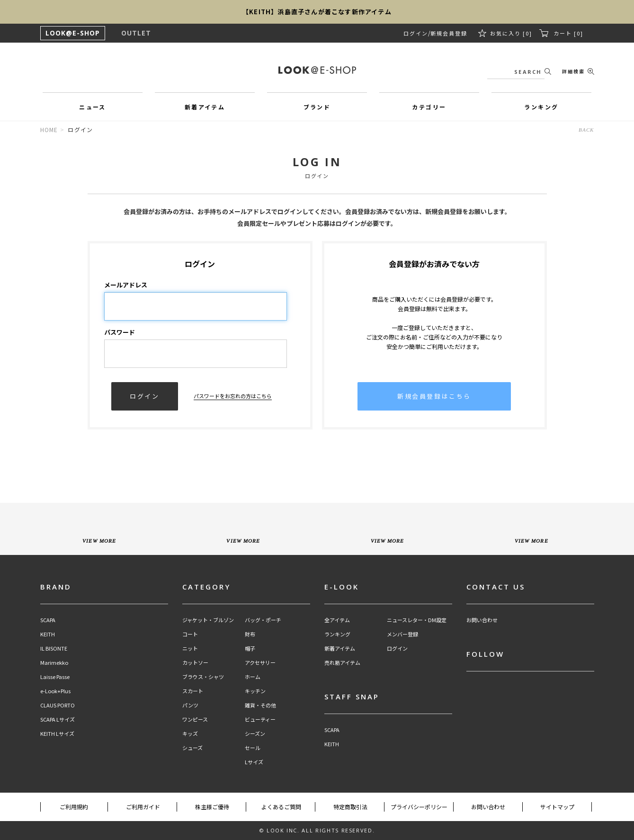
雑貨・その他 (260, 705)
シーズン (255, 734)
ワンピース (195, 719)
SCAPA (48, 620)
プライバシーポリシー (419, 807)
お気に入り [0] (511, 33)
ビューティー (260, 719)
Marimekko (54, 663)
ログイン (416, 33)
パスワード (120, 332)
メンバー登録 (402, 634)
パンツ (190, 705)
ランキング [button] (541, 107)
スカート (193, 691)
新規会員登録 (449, 33)
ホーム (253, 677)
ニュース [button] (93, 107)
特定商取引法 (350, 807)
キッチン (255, 691)
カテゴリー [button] (429, 107)
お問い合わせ (482, 620)
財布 (250, 634)
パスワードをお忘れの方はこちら (233, 396)
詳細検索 (573, 71)
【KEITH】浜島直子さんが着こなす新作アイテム (317, 12)
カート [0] (568, 33)
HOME (49, 130)
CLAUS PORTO (58, 705)
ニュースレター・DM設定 (417, 620)
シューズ (192, 748)
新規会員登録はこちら (434, 396)
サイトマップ (557, 807)
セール (253, 748)
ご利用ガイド (143, 807)
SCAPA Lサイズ (58, 719)
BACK (586, 130)
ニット (190, 648)
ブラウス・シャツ (203, 677)
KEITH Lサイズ (57, 734)
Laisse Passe (55, 677)
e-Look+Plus (55, 691)
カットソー (195, 663)
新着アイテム (340, 648)
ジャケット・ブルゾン (208, 620)
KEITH (48, 634)
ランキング (337, 634)
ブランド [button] (317, 107)
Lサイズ (254, 762)
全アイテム (337, 620)
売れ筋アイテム (342, 663)
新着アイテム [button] (205, 107)
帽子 (250, 648)
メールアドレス (126, 285)
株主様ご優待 (212, 807)
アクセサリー (260, 663)
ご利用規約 (74, 807)
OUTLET (136, 33)
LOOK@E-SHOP (73, 33)
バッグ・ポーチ (263, 620)
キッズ (190, 734)
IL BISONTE (54, 648)
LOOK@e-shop (317, 70)
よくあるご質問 (281, 807)
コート (190, 634)
